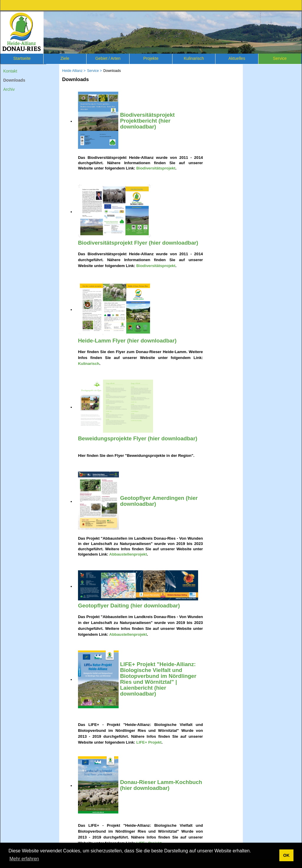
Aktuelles (237, 58)
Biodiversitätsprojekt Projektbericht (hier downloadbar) (147, 121)
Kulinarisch (194, 58)
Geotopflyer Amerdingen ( (154, 498)
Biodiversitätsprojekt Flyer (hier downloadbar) (138, 243)
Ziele (65, 58)
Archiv (9, 89)
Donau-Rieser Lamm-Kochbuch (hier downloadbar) (161, 785)
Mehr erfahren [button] (24, 859)
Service (280, 58)
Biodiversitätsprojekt (156, 168)
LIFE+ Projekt (149, 742)
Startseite (22, 58)
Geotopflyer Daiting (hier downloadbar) (129, 606)
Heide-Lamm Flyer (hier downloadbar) (127, 341)
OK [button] (286, 855)
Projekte (151, 58)
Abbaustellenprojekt (128, 554)
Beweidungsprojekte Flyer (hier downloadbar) (138, 438)
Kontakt (10, 71)
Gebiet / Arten (108, 58)
